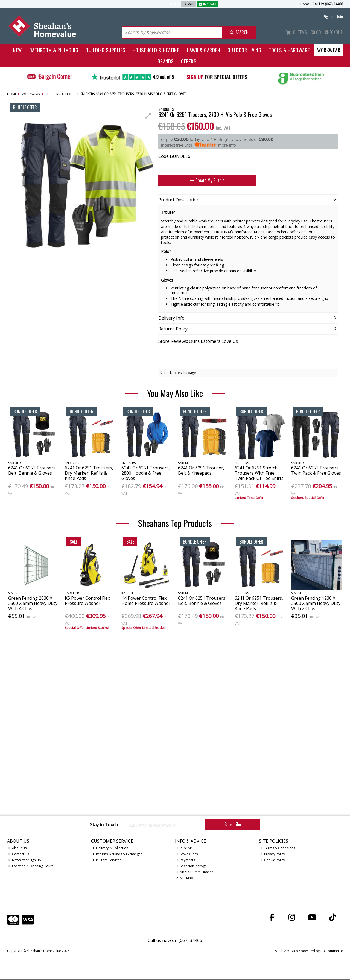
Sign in (328, 17)
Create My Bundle (207, 180)
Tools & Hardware (289, 50)
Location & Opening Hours (31, 867)
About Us (17, 849)
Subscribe (233, 824)
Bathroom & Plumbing (54, 50)
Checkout (334, 32)
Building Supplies (105, 50)
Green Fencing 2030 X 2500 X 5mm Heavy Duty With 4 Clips (33, 603)
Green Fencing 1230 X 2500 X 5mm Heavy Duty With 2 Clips (316, 603)
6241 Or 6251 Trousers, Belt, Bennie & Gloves (32, 470)
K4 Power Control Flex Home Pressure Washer (146, 601)
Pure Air (184, 849)
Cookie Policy (272, 861)
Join (340, 17)
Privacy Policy (272, 855)
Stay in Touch (104, 825)
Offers (189, 61)
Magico (292, 952)
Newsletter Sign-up (24, 861)
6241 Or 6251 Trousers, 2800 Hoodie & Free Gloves (146, 473)
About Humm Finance (195, 873)
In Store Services (107, 861)
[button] (148, 116)
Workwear (329, 50)
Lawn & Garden (203, 50)
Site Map (185, 879)
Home (305, 4)
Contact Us (18, 855)
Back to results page (180, 373)
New (17, 50)
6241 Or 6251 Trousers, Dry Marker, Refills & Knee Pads (89, 473)
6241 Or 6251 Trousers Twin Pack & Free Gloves (316, 470)
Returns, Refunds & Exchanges (117, 855)
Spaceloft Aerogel (192, 867)
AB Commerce (332, 952)
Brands (166, 61)
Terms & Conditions (278, 849)
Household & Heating (156, 50)
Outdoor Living (244, 50)
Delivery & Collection (110, 849)
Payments (186, 861)
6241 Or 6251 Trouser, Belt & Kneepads (201, 470)
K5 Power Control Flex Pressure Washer (87, 601)
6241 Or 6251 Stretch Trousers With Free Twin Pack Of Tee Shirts (259, 473)
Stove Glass (187, 855)
